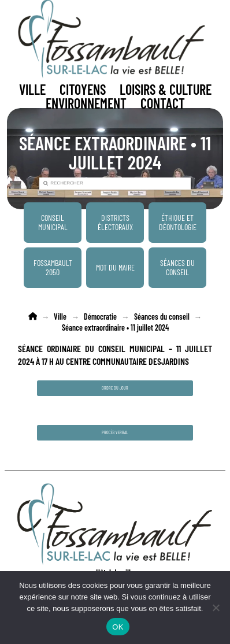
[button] (32, 90)
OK (118, 627)
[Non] (216, 608)
